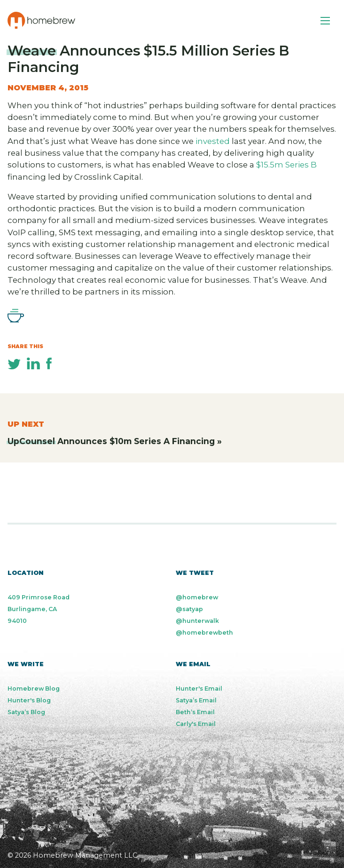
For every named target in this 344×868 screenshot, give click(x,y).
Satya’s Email (196, 700)
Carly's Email (196, 724)
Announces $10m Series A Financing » (115, 441)
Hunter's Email (199, 689)
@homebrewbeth (204, 633)
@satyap (189, 609)
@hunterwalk (197, 621)
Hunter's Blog (29, 700)
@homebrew (197, 597)
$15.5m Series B (286, 165)
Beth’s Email (195, 712)
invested (213, 141)
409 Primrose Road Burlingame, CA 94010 (39, 609)
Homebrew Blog (34, 689)
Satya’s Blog (26, 712)
